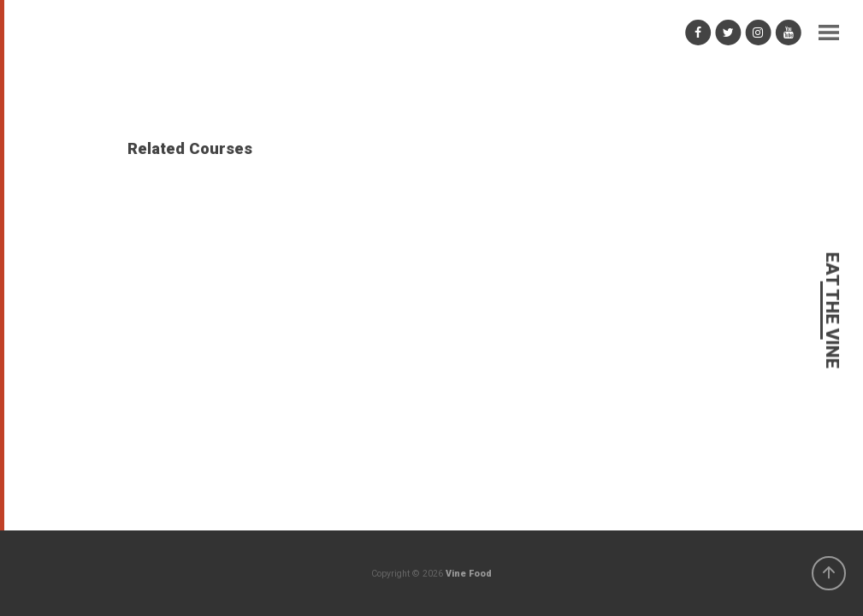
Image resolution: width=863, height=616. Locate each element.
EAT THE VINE (832, 311)
